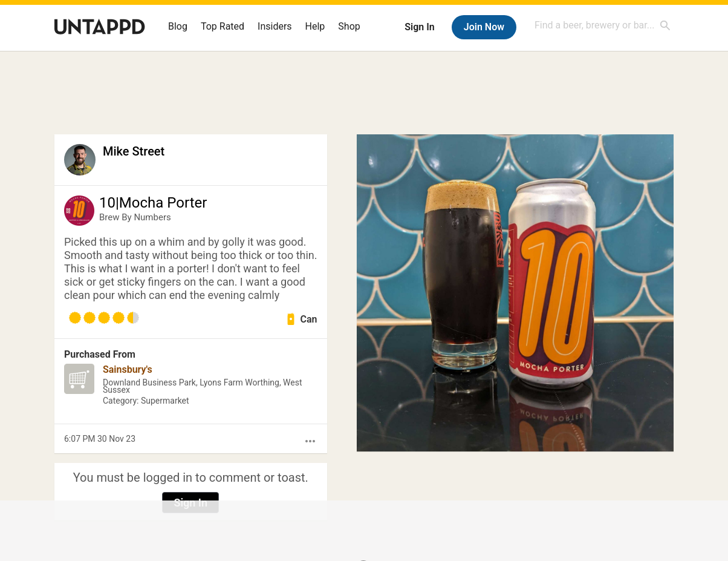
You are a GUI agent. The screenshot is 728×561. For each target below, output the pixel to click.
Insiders (275, 26)
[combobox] (603, 25)
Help (315, 26)
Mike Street (134, 151)
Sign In (419, 27)
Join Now (484, 27)
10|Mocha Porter (153, 203)
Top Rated (223, 26)
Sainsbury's (128, 369)
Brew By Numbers (135, 217)
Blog (178, 26)
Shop (349, 26)
